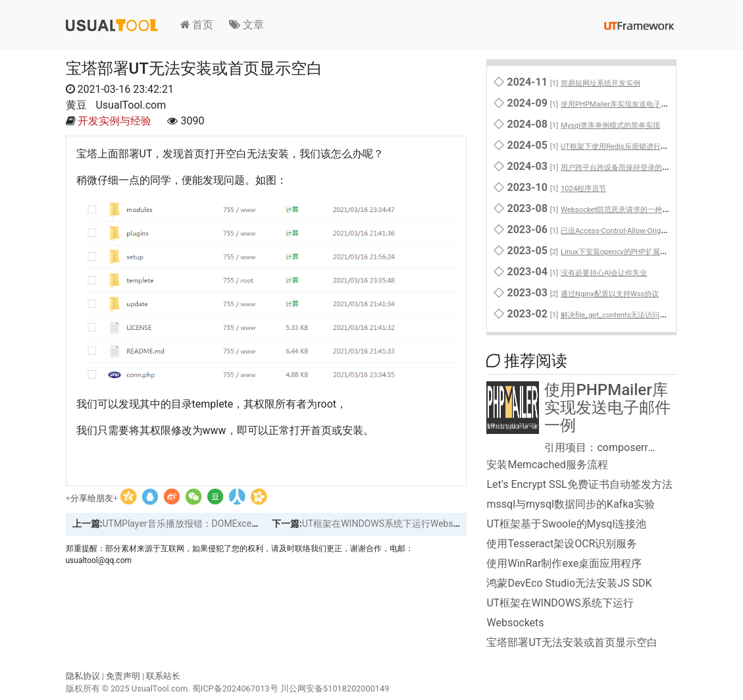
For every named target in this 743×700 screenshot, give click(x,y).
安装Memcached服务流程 (547, 465)
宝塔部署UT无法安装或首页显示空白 (572, 642)
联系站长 (163, 676)
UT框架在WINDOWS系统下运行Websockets (391, 524)
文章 (246, 25)
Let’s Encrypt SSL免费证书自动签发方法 (579, 484)
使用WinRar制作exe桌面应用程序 (564, 563)
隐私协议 (83, 676)
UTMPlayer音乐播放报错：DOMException (187, 524)
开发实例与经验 (115, 121)
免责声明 (123, 676)
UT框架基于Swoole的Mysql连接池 (566, 524)
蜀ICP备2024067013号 (235, 688)
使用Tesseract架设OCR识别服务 (562, 544)
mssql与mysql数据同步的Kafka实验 (571, 504)
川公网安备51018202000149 (335, 688)
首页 (197, 25)
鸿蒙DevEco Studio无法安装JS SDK (569, 583)
